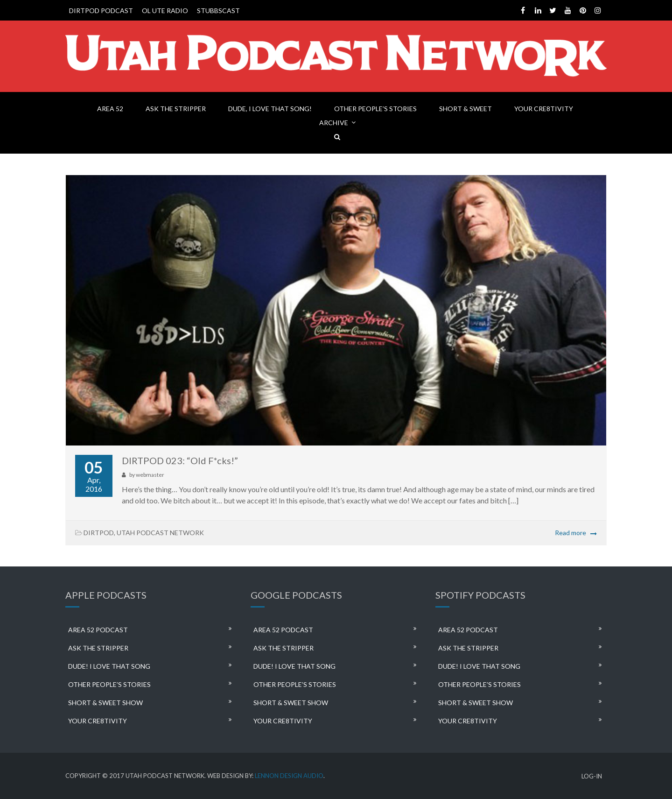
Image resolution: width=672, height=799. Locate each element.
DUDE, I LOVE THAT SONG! (270, 109)
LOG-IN (592, 776)
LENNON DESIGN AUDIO (289, 776)
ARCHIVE (334, 123)
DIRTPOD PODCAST (101, 11)
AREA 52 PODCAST (98, 630)
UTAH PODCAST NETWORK (160, 533)
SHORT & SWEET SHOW (105, 703)
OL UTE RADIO (165, 11)
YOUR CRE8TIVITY (544, 109)
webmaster (150, 475)
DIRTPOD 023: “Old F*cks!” (180, 460)
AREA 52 (110, 109)
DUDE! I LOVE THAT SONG (109, 666)
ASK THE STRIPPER (176, 109)
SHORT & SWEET (465, 109)
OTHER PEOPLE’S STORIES (375, 109)
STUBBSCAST (218, 11)
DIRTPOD (99, 533)
